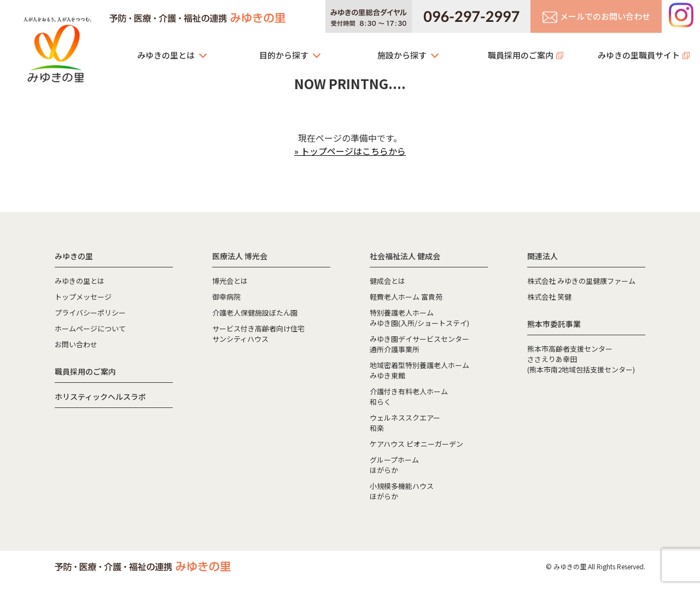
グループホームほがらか (394, 465)
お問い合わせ (76, 344)
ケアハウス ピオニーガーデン (416, 444)
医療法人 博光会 (240, 256)
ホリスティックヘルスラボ (100, 396)
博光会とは (230, 281)
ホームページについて (90, 328)
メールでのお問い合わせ (596, 17)
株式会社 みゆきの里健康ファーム (581, 281)
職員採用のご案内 (521, 55)
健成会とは (387, 281)
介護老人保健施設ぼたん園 (255, 313)
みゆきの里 (57, 46)
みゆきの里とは (166, 55)
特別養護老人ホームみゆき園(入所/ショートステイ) (419, 318)
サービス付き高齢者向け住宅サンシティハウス (258, 334)
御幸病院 (226, 297)
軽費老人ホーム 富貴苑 (406, 297)
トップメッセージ (83, 297)
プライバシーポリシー (90, 313)
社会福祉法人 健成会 (405, 256)
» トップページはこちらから (350, 151)
